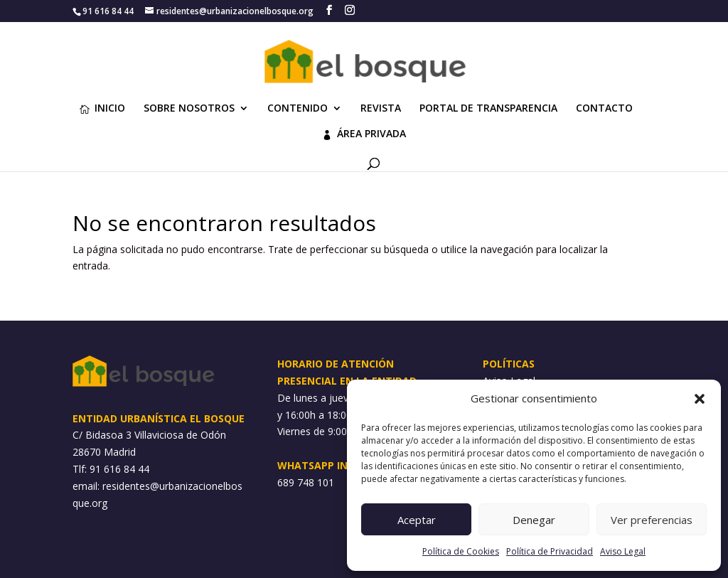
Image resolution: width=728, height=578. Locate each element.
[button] (700, 399)
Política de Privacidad (550, 551)
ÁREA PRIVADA (364, 134)
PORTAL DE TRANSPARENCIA (488, 109)
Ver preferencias (652, 520)
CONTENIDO (298, 109)
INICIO (102, 109)
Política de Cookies (461, 551)
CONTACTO (604, 109)
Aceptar (417, 520)
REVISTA (381, 109)
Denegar (534, 520)
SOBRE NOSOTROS (189, 109)
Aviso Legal (623, 551)
